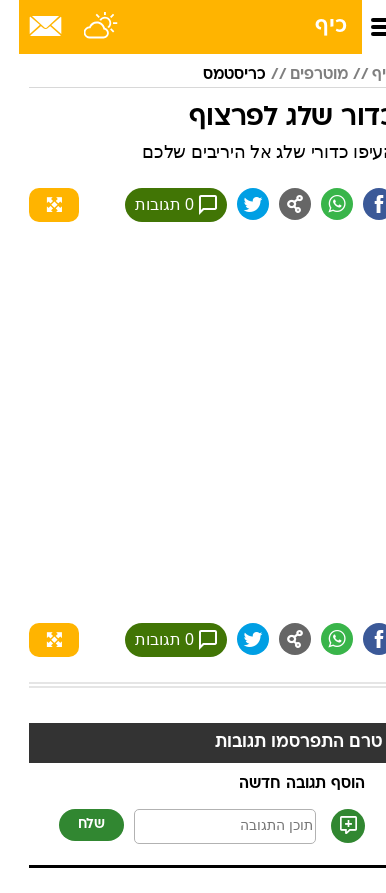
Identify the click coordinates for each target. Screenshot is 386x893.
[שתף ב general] (276, 204)
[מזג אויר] (82, 27)
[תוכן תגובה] (206, 826)
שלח (72, 824)
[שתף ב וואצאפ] (318, 204)
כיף (312, 26)
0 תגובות (157, 205)
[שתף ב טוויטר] (234, 204)
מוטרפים (300, 75)
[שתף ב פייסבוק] (360, 204)
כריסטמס (215, 75)
